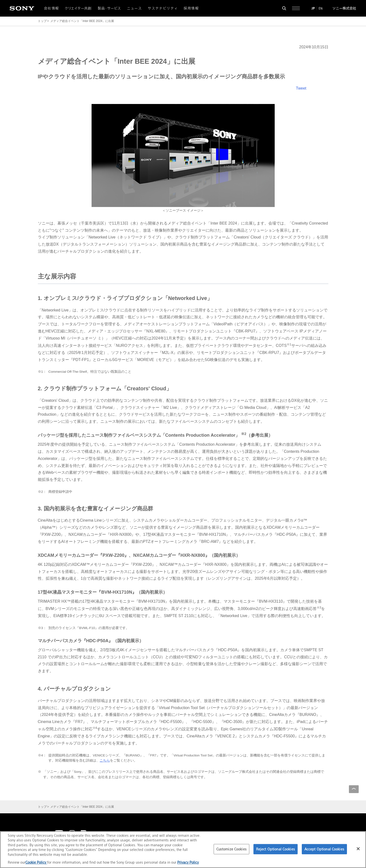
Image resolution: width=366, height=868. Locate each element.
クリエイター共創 (78, 8)
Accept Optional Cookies (324, 849)
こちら (105, 760)
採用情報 (191, 8)
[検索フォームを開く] (284, 8)
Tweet (301, 88)
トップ (42, 21)
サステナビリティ (163, 8)
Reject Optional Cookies (276, 849)
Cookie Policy (36, 862)
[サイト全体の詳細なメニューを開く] (296, 8)
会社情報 (52, 8)
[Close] (358, 849)
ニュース (135, 8)
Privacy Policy (188, 862)
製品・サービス (109, 8)
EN (321, 8)
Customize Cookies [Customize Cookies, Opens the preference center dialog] (231, 849)
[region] (183, 850)
